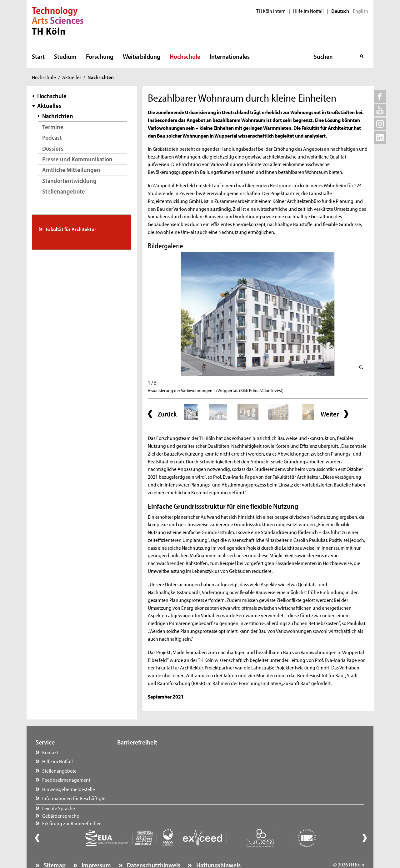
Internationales (230, 56)
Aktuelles (72, 77)
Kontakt (50, 752)
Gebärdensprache (142, 761)
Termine (53, 127)
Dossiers (53, 148)
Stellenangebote (64, 191)
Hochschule (185, 56)
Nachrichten (58, 116)
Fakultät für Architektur (71, 229)
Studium (65, 56)
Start (38, 56)
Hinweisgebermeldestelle (69, 789)
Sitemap (54, 848)
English (360, 11)
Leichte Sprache (140, 752)
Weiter (330, 414)
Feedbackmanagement (66, 780)
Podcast (52, 137)
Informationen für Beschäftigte (74, 798)
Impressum (96, 848)
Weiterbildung (142, 56)
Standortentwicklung (69, 181)
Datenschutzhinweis (153, 848)
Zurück (167, 414)
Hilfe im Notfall (308, 11)
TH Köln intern (271, 11)
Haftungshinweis (218, 848)
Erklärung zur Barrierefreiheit (153, 770)
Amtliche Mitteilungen (71, 170)
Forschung (100, 56)
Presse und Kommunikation (77, 159)
